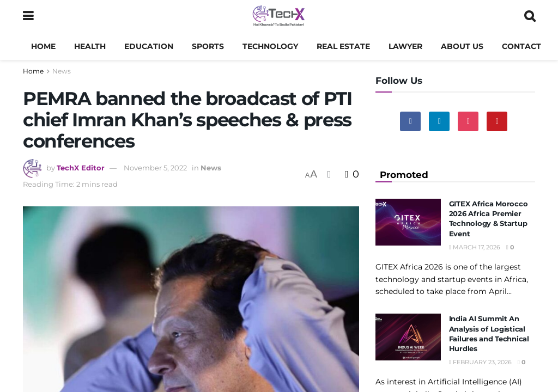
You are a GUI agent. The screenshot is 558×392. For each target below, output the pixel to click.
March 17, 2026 (475, 247)
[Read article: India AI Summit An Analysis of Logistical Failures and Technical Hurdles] (408, 337)
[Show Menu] (28, 16)
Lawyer (405, 46)
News (62, 71)
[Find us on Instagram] (468, 121)
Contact (521, 46)
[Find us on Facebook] (410, 121)
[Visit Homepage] (279, 16)
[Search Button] (530, 16)
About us (462, 46)
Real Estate (343, 46)
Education (149, 46)
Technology (270, 46)
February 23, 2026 (480, 362)
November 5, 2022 (155, 168)
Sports (208, 46)
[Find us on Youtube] (497, 121)
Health (90, 46)
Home (43, 46)
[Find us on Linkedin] (439, 121)
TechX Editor (81, 168)
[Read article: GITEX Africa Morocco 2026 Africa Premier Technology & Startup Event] (408, 222)
